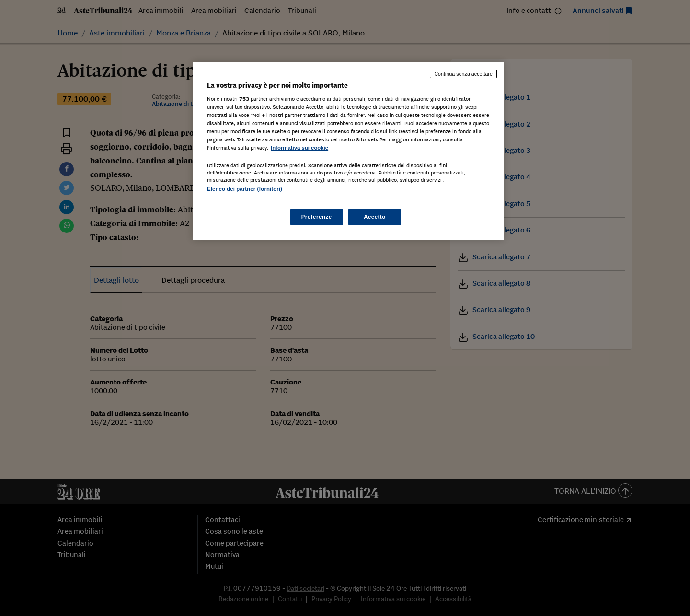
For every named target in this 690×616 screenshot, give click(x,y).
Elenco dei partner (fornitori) (245, 189)
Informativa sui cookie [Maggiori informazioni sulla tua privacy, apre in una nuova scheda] (299, 148)
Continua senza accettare (463, 74)
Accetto (375, 217)
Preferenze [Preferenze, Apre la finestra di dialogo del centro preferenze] (317, 217)
